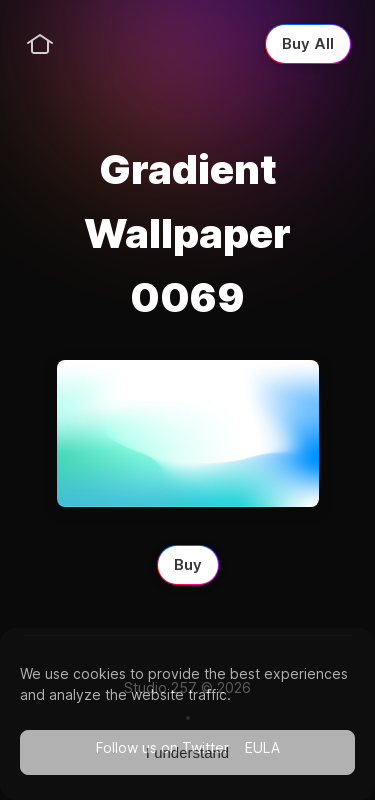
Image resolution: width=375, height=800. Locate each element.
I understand (187, 752)
